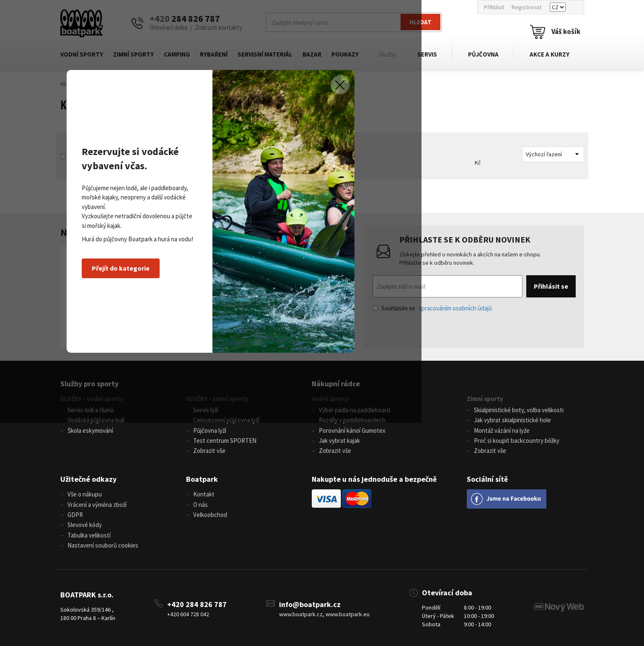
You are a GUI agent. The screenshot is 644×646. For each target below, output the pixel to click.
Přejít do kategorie (196, 375)
